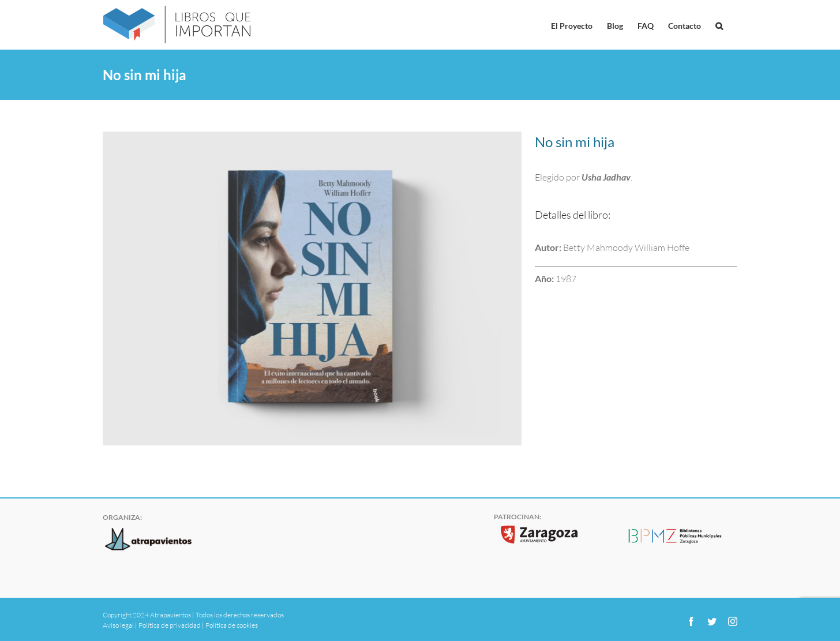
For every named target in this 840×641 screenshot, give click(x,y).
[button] (719, 25)
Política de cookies (232, 625)
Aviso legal (118, 625)
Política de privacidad (170, 625)
